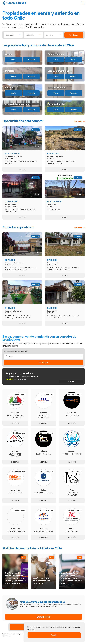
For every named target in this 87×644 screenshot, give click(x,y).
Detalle (22, 169)
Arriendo (31, 60)
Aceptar (54, 635)
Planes (71, 381)
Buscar (74, 35)
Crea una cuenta (43, 617)
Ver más (79, 122)
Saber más (15, 423)
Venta (14, 60)
